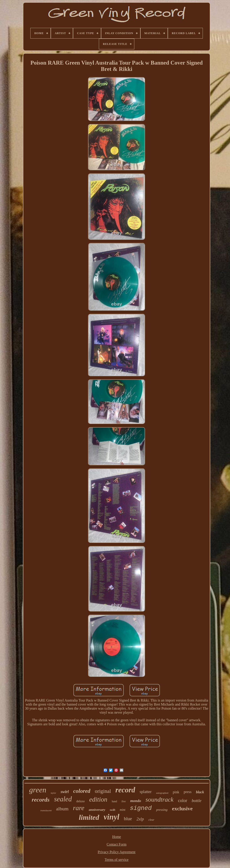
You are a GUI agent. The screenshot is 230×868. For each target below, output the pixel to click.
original (103, 791)
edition (98, 799)
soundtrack (159, 799)
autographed (162, 793)
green (38, 790)
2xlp (140, 819)
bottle (197, 801)
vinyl (112, 817)
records (41, 800)
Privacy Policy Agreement (117, 852)
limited (89, 817)
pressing (162, 810)
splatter (146, 792)
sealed (63, 799)
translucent (46, 810)
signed (141, 808)
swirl (65, 792)
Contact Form (117, 844)
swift (113, 810)
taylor (53, 793)
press (188, 792)
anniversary (97, 810)
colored (82, 791)
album (62, 809)
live (124, 801)
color (182, 800)
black (200, 792)
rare (79, 808)
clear (151, 820)
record (125, 790)
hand (114, 801)
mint (123, 810)
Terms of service (117, 860)
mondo (136, 801)
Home (116, 837)
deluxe (81, 801)
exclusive (182, 809)
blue (128, 819)
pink (176, 792)
